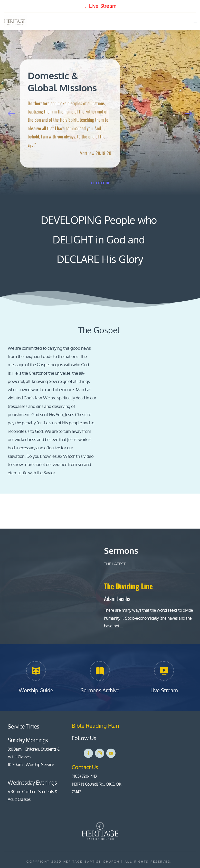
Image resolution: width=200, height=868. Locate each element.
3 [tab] (103, 183)
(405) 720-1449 (84, 776)
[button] (194, 21)
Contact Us (85, 767)
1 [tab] (92, 183)
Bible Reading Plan (96, 725)
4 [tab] (108, 183)
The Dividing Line (128, 586)
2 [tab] (98, 183)
